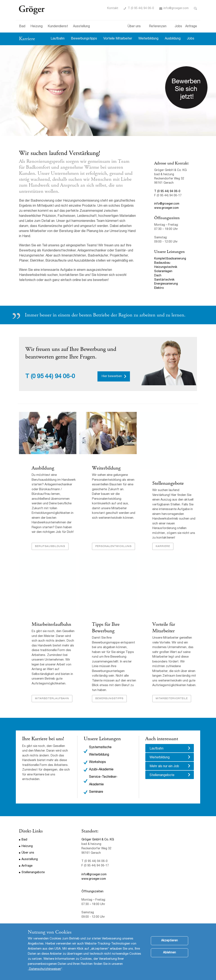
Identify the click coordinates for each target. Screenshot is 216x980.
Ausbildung (173, 39)
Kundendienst (58, 27)
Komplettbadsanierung (170, 259)
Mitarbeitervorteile (172, 699)
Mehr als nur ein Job (164, 767)
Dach (158, 276)
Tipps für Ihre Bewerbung (106, 628)
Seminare (96, 792)
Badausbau (162, 263)
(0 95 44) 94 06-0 (53, 377)
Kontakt (113, 8)
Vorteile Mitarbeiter (118, 39)
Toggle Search (195, 8)
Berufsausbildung (50, 546)
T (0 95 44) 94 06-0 (141, 8)
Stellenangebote (168, 483)
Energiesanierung (166, 284)
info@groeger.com (176, 8)
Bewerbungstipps (84, 39)
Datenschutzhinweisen (45, 969)
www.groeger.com (166, 208)
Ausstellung (81, 27)
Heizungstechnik (166, 267)
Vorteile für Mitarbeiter (164, 628)
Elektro (159, 288)
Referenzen (158, 27)
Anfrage (191, 27)
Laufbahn (58, 39)
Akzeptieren (169, 941)
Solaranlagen (163, 271)
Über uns (134, 27)
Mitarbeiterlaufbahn (51, 624)
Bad (22, 27)
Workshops (97, 762)
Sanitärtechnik (164, 280)
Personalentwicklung (113, 546)
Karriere (27, 39)
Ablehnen (169, 953)
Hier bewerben (112, 376)
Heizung (36, 27)
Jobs (178, 27)
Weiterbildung (148, 39)
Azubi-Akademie (101, 770)
